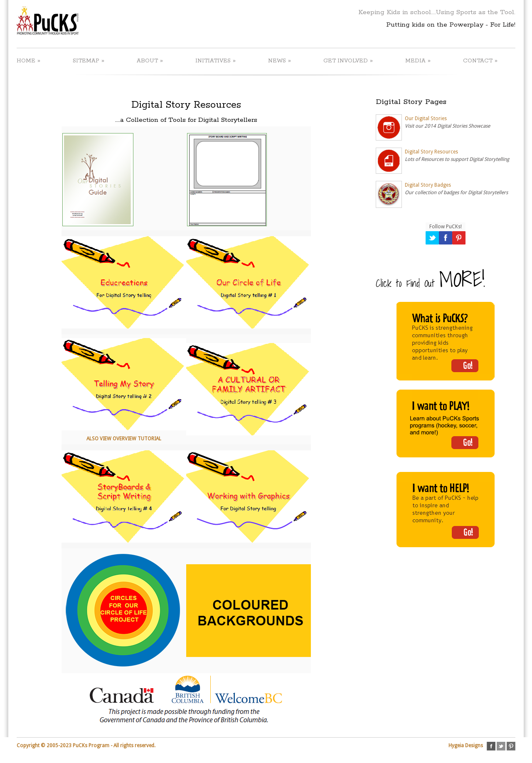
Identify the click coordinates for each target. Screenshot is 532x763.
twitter (501, 746)
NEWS (280, 60)
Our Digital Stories (426, 119)
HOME (28, 60)
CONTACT (480, 60)
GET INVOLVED (348, 60)
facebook (491, 746)
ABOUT (150, 60)
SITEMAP (89, 60)
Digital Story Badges (428, 185)
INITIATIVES (216, 60)
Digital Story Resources (431, 152)
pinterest (511, 746)
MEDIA (418, 60)
